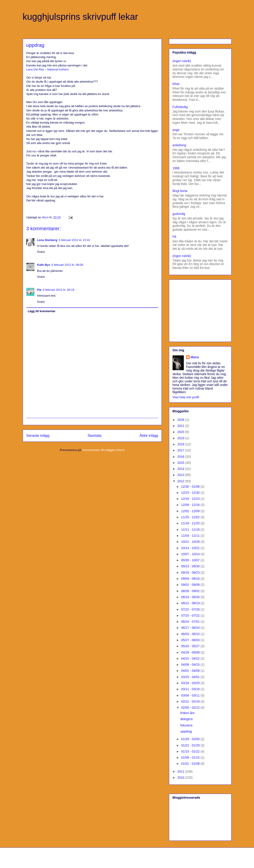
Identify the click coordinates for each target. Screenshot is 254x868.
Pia (39, 290)
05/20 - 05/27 (191, 646)
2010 (181, 778)
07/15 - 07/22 (191, 615)
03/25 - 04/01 (191, 677)
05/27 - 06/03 (191, 640)
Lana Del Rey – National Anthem (48, 69)
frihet (176, 84)
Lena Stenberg (47, 240)
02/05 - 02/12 (191, 708)
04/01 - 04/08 (191, 671)
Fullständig (180, 107)
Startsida (94, 436)
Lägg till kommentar (42, 311)
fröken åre (187, 713)
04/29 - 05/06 (191, 652)
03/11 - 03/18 (191, 689)
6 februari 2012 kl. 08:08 (67, 265)
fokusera (186, 725)
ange (176, 130)
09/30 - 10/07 (191, 560)
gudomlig (179, 214)
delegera (186, 719)
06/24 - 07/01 (191, 622)
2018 (181, 444)
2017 (181, 450)
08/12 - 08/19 (191, 603)
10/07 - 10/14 (191, 554)
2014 (181, 469)
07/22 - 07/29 (191, 609)
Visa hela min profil (186, 397)
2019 (181, 438)
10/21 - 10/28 (191, 542)
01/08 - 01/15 (191, 758)
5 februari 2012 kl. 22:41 (74, 240)
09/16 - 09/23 (191, 573)
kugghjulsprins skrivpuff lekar (80, 17)
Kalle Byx (44, 265)
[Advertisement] (201, 309)
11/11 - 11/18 (191, 530)
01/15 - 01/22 (191, 751)
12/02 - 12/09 (191, 511)
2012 (181, 481)
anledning (179, 145)
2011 (181, 771)
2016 (181, 457)
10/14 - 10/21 (191, 548)
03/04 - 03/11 (191, 695)
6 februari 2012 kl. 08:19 (58, 290)
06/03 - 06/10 (191, 634)
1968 (176, 168)
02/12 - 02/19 (191, 701)
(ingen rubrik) (182, 61)
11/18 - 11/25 (191, 523)
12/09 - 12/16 (191, 505)
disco (195, 357)
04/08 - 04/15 (191, 665)
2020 (181, 432)
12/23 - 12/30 (191, 493)
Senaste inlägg (38, 436)
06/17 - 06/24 (191, 628)
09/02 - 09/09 (191, 585)
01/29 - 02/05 (191, 739)
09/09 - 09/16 (191, 579)
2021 (181, 426)
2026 (181, 420)
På (174, 237)
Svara (41, 252)
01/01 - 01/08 (191, 764)
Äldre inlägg (149, 436)
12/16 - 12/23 (191, 499)
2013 (181, 475)
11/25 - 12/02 (191, 517)
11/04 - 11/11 (191, 536)
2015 (181, 463)
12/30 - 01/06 (191, 487)
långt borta (180, 191)
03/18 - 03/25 (191, 683)
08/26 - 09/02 (191, 591)
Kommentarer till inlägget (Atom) (103, 450)
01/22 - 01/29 (191, 745)
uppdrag (186, 731)
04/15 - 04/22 (191, 658)
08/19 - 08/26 (191, 597)
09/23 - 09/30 (191, 566)
